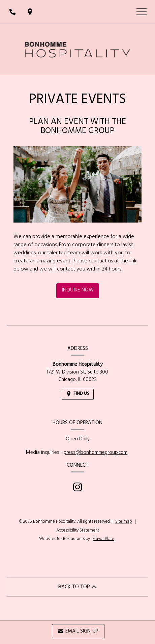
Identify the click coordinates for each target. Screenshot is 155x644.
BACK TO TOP (77, 587)
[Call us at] (13, 12)
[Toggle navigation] (142, 12)
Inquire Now (78, 290)
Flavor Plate (103, 539)
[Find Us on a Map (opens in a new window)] (31, 12)
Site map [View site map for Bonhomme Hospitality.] (124, 522)
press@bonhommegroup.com (95, 453)
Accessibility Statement (78, 530)
